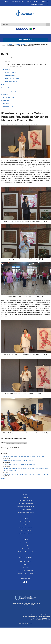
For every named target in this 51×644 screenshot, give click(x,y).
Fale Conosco (26, 567)
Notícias (25, 44)
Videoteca (6, 100)
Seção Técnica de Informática (26, 513)
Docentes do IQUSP (26, 561)
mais (3, 479)
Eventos (8, 69)
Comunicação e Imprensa (37, 4)
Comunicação (7, 85)
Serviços (6, 94)
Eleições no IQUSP (10, 75)
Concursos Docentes (11, 72)
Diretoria (26, 498)
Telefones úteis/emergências (26, 570)
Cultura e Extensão (10, 443)
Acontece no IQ (18, 44)
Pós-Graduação (26, 549)
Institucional (18, 443)
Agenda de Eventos (26, 522)
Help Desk (29, 1)
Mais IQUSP (10, 44)
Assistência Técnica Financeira (26, 507)
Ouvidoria (7, 1)
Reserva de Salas (8, 107)
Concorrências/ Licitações (10, 91)
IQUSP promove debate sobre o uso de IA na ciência (18, 461)
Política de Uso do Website (26, 573)
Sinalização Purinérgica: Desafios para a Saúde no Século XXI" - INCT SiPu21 (25, 457)
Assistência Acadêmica (26, 501)
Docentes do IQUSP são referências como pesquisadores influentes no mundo (25, 474)
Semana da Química (11, 82)
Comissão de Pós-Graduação (26, 552)
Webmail (36, 1)
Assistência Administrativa (26, 504)
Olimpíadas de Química (12, 78)
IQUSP (30, 623)
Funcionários (26, 564)
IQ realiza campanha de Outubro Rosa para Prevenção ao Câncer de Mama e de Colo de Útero (27, 65)
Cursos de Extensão (26, 543)
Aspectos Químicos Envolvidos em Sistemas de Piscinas (19, 464)
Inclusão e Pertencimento (18, 1)
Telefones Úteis (45, 1)
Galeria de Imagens (9, 97)
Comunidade (7, 88)
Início (4, 46)
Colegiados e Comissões (26, 510)
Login (47, 4)
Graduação (26, 546)
